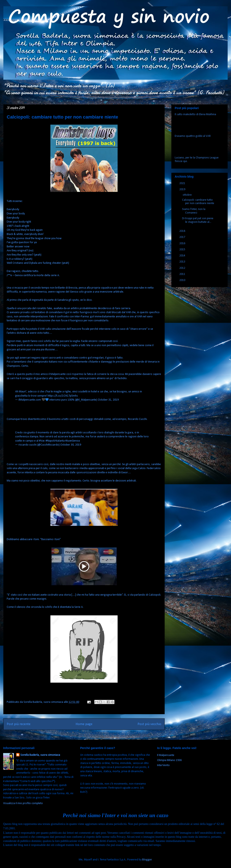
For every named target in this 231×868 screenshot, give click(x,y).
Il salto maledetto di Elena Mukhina (195, 114)
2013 (183, 262)
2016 (183, 243)
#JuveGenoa (73, 441)
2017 (183, 237)
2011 (183, 274)
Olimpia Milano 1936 (169, 760)
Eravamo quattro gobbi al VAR (193, 136)
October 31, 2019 (108, 400)
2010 (183, 280)
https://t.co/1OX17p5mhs (63, 396)
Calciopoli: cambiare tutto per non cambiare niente (198, 202)
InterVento (163, 765)
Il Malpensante (166, 755)
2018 (183, 231)
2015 (183, 250)
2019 (183, 189)
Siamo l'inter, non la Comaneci (194, 211)
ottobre (188, 195)
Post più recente (19, 724)
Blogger (147, 860)
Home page (84, 724)
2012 (183, 268)
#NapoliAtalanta (55, 441)
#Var (42, 441)
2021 (183, 183)
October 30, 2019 (71, 445)
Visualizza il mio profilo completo (23, 803)
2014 (183, 256)
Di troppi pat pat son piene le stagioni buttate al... (198, 220)
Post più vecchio (149, 724)
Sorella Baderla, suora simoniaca (40, 755)
